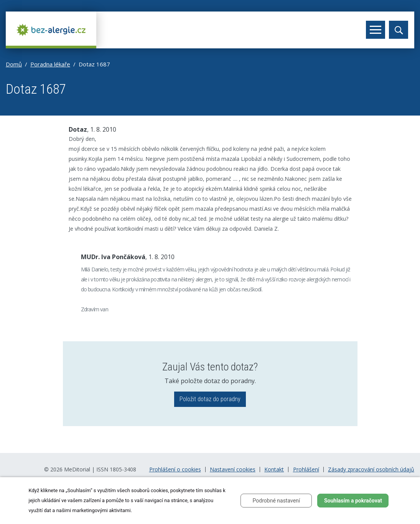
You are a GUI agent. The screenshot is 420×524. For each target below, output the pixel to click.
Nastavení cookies (233, 469)
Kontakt (274, 469)
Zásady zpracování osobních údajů (371, 469)
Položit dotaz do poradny (210, 399)
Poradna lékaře (50, 64)
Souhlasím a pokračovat (353, 501)
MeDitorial (77, 469)
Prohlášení (306, 469)
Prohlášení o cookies (175, 469)
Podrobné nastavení (277, 501)
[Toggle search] (399, 30)
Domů (14, 64)
